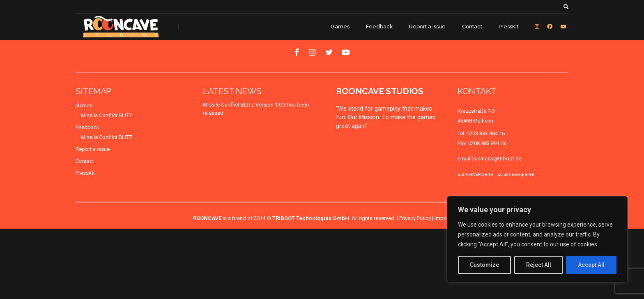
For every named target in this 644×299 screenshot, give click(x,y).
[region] (537, 239)
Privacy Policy (415, 218)
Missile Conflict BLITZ (107, 115)
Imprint (443, 218)
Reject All (539, 265)
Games (340, 27)
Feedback (379, 27)
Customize (484, 265)
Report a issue (427, 27)
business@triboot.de (497, 159)
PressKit (508, 27)
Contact (472, 27)
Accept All (591, 265)
